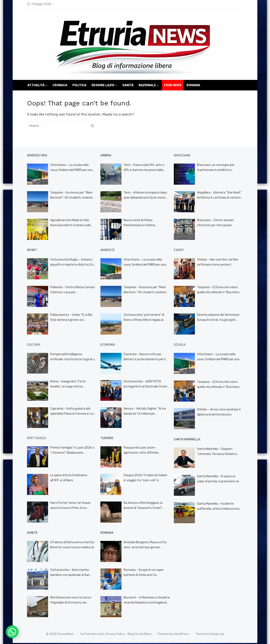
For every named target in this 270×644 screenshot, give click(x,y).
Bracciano (183, 156)
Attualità (36, 86)
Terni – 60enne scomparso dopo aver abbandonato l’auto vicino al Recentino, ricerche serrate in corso (145, 196)
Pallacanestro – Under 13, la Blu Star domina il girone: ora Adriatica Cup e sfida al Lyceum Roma (72, 319)
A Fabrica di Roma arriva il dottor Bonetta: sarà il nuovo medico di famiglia (71, 546)
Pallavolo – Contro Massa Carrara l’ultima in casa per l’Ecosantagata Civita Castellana (72, 291)
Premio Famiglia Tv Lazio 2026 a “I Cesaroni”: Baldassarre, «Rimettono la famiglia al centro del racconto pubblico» (72, 452)
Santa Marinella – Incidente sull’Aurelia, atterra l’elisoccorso (219, 507)
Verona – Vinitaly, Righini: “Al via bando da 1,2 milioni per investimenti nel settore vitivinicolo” (144, 413)
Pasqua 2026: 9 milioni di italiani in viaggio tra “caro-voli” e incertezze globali (146, 479)
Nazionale (147, 86)
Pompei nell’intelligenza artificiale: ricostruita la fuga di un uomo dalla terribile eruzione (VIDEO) (72, 358)
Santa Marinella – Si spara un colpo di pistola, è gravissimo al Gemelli (221, 480)
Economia (107, 346)
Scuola (180, 346)
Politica (79, 86)
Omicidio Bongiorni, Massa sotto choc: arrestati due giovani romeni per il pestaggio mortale (146, 546)
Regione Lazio (103, 86)
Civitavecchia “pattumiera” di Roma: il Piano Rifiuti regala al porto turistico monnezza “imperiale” (143, 319)
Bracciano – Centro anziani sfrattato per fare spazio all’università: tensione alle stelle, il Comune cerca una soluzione (221, 224)
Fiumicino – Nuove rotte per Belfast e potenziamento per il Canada (144, 358)
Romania (193, 86)
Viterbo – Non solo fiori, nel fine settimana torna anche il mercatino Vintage (218, 264)
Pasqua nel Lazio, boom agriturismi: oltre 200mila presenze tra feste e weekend (144, 452)
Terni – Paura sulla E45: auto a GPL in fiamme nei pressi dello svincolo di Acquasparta (146, 169)
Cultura (32, 346)
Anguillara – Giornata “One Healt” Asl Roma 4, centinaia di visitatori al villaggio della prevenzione (220, 196)
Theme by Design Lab (210, 635)
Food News (173, 86)
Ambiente (107, 251)
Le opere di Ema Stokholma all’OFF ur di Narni (72, 479)
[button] (12, 632)
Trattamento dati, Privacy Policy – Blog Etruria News (116, 635)
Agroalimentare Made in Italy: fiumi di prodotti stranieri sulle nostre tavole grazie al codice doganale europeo (72, 224)
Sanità (128, 86)
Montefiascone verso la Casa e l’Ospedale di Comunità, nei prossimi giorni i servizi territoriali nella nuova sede (71, 601)
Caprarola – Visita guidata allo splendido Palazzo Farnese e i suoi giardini (71, 413)
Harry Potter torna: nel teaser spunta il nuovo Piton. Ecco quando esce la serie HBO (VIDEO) (71, 507)
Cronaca (60, 86)
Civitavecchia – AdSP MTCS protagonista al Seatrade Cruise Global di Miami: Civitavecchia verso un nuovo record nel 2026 (145, 385)
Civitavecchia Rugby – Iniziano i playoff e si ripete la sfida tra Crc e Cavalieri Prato (72, 264)
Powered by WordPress (173, 635)
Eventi (180, 251)
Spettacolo (35, 439)
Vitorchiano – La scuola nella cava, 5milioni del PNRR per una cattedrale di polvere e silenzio (72, 169)
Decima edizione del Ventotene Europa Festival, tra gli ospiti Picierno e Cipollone (219, 319)
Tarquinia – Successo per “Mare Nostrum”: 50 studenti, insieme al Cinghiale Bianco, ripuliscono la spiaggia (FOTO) (71, 196)
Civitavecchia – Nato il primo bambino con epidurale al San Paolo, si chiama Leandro (68, 574)
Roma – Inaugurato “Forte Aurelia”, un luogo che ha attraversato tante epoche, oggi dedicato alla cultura (72, 385)
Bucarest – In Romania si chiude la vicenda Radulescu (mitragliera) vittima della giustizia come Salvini (146, 601)
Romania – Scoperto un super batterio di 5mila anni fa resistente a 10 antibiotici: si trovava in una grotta (143, 574)
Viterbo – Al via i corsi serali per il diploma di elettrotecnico (219, 413)
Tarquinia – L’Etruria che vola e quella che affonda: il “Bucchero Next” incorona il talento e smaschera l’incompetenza (219, 291)
